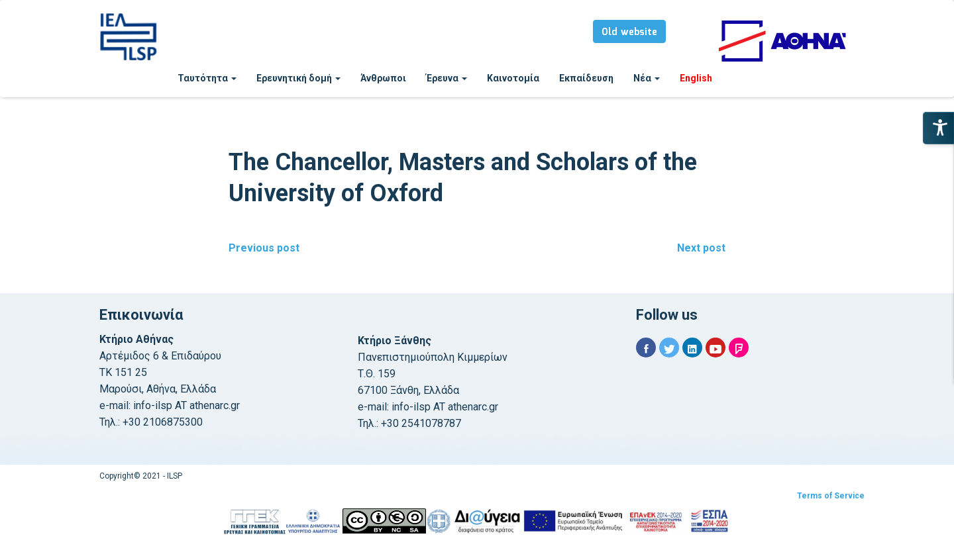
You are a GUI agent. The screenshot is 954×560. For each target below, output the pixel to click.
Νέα (647, 78)
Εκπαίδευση (586, 78)
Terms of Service (831, 496)
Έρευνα (447, 78)
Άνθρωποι (383, 78)
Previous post (264, 248)
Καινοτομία (513, 78)
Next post (701, 248)
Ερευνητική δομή (298, 78)
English (696, 78)
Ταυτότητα (207, 78)
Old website (629, 32)
